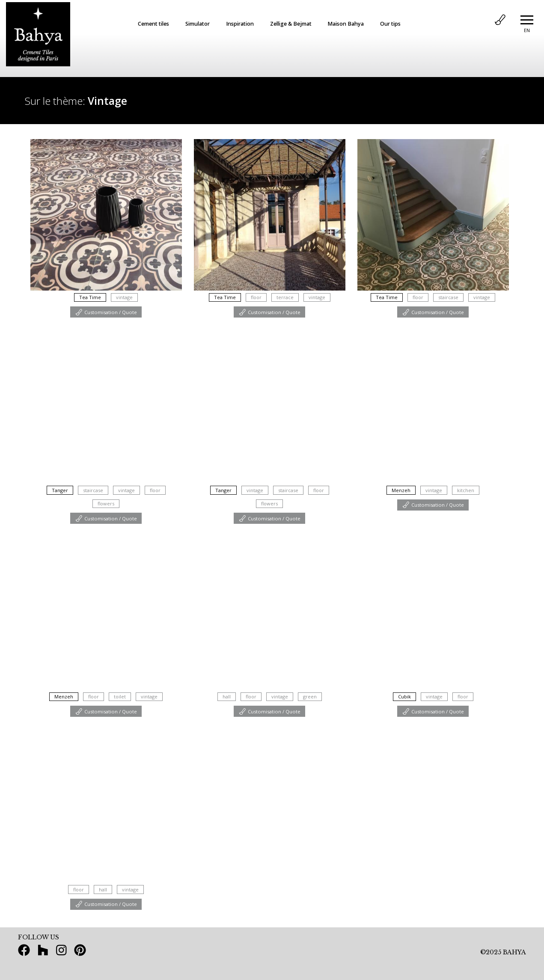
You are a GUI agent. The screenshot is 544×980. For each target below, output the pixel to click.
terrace (285, 297)
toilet (120, 696)
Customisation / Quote (106, 312)
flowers (106, 503)
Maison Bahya (346, 24)
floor (256, 297)
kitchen (466, 490)
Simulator (198, 24)
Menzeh (401, 490)
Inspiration (240, 24)
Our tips (390, 24)
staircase (448, 297)
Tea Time (90, 297)
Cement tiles (153, 24)
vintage (124, 297)
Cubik (404, 696)
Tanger (60, 490)
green (310, 696)
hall (227, 696)
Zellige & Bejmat (291, 24)
